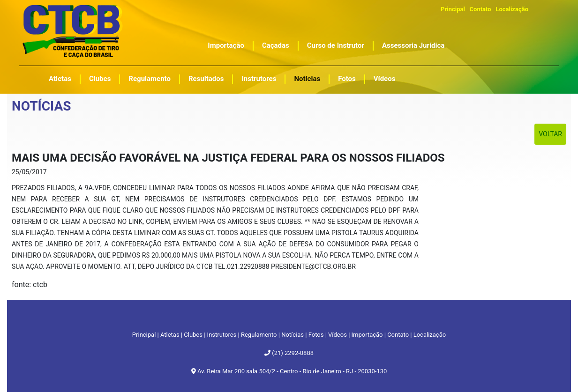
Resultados (206, 79)
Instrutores (259, 79)
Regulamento (150, 79)
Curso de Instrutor (336, 45)
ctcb (40, 285)
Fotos (347, 79)
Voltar (550, 134)
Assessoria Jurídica (413, 45)
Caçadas (276, 45)
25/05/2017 (29, 172)
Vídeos (385, 79)
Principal (453, 9)
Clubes (100, 79)
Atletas (60, 79)
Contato (480, 9)
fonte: (22, 285)
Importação (226, 45)
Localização (512, 9)
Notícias (307, 79)
